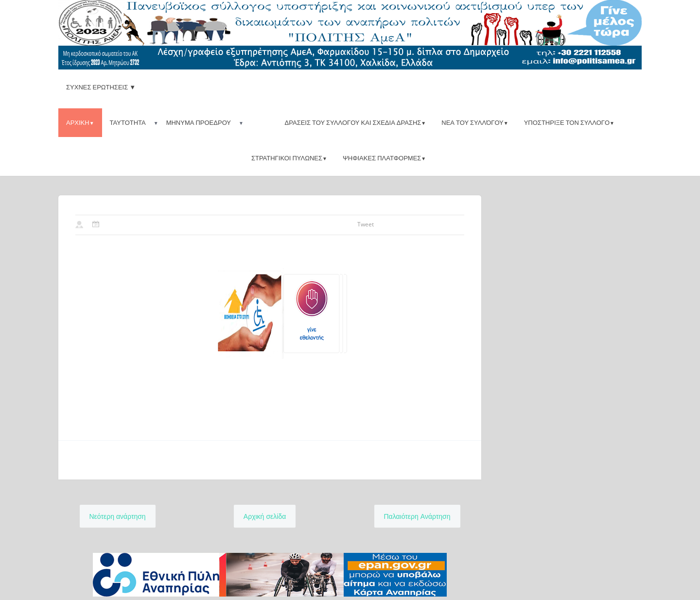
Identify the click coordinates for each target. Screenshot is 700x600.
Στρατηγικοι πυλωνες (289, 158)
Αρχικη (80, 122)
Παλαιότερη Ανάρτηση (417, 516)
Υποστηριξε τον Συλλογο (569, 122)
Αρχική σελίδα (265, 516)
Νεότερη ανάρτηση (118, 516)
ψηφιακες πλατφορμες (384, 158)
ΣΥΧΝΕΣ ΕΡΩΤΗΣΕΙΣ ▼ (101, 87)
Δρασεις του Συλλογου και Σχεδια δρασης (356, 122)
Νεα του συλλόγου (475, 122)
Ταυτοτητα (128, 122)
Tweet (366, 224)
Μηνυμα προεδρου (199, 122)
